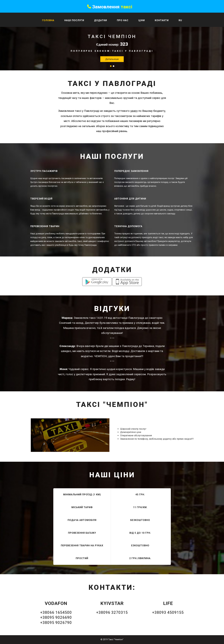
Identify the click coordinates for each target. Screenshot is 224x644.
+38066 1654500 (56, 612)
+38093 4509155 (168, 612)
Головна (48, 20)
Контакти (162, 20)
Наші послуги (74, 20)
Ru (180, 20)
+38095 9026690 (56, 617)
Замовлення (110, 7)
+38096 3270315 (112, 612)
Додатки (101, 20)
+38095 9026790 (56, 623)
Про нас (123, 20)
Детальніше (112, 59)
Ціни (142, 20)
